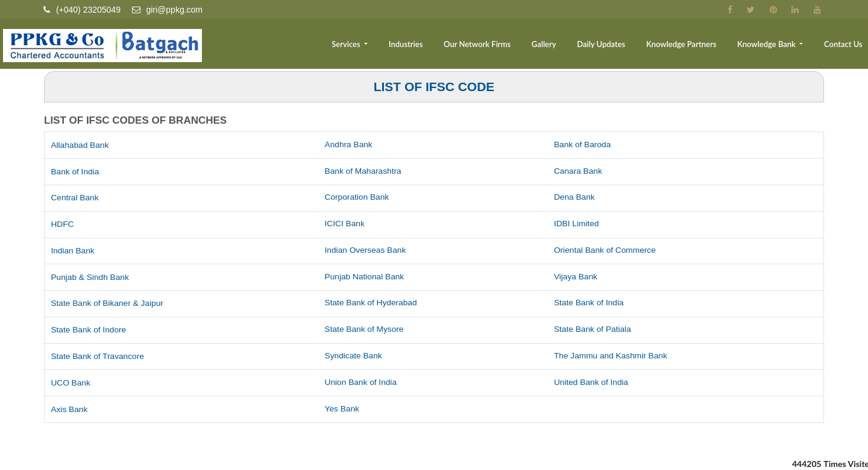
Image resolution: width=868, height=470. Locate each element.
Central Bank (75, 198)
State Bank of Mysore (365, 329)
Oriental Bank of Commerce (606, 250)
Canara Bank (579, 171)
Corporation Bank (358, 197)
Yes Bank (343, 409)
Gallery (556, 46)
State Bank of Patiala (593, 329)
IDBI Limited (577, 224)
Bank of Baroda (583, 145)
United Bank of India (592, 383)
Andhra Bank (349, 145)
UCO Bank (71, 383)
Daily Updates (611, 46)
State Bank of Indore (89, 330)
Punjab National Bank (366, 277)
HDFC (62, 224)
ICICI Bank (345, 224)
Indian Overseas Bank (366, 250)
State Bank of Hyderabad (372, 303)
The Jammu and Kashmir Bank (612, 356)
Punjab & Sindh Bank (90, 278)
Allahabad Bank (80, 145)
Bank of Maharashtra (364, 171)
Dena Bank (575, 197)
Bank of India (75, 172)
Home (279, 46)
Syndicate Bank (354, 356)
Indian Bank (73, 251)
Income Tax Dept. (88, 463)
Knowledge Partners (688, 46)
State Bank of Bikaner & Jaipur (108, 303)
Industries (423, 46)
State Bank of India (590, 303)
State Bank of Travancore (98, 357)
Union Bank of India (362, 383)
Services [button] (367, 46)
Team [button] (318, 46)
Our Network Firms (492, 46)
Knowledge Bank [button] (772, 46)
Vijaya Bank (576, 277)
